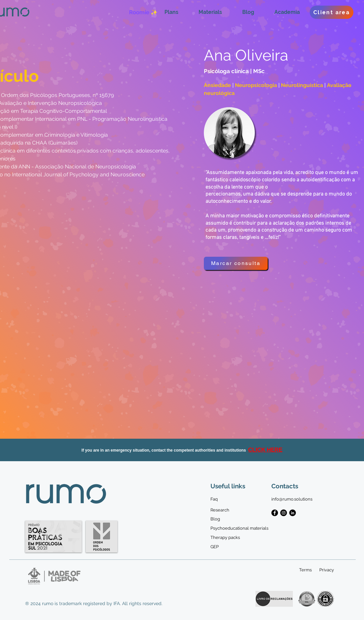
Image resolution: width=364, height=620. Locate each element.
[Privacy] (326, 570)
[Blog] (215, 519)
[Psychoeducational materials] (239, 528)
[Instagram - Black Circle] (284, 513)
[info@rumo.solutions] (292, 499)
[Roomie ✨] (143, 12)
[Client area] (332, 12)
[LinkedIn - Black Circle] (293, 513)
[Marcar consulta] (236, 263)
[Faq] (215, 499)
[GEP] (215, 547)
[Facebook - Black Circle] (275, 513)
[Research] (220, 510)
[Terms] (305, 570)
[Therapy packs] (228, 538)
